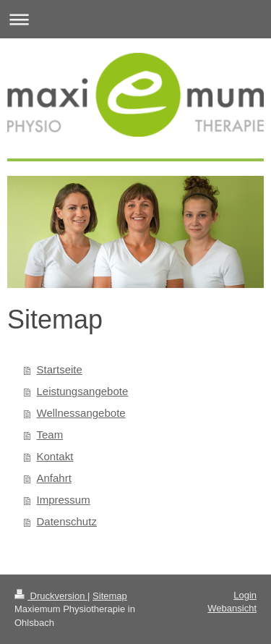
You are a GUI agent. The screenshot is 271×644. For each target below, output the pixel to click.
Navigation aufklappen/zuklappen (135, 19)
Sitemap (110, 596)
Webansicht (232, 608)
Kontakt (55, 456)
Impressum (64, 500)
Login (245, 595)
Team (50, 435)
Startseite (60, 369)
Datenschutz (67, 521)
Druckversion (51, 596)
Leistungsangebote (83, 391)
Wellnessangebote (81, 413)
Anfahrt (54, 478)
